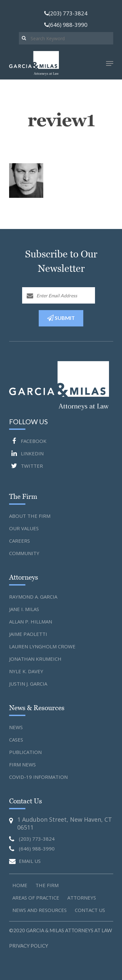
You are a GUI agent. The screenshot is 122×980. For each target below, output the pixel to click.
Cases (16, 740)
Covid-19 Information (38, 777)
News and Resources (40, 910)
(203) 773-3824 (66, 13)
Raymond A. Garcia (33, 597)
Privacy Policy (29, 946)
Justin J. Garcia (28, 684)
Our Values (24, 528)
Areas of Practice (36, 898)
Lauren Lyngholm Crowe (42, 646)
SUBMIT (61, 318)
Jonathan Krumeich (35, 659)
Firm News (22, 764)
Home (20, 885)
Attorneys (82, 898)
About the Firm (30, 516)
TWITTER (26, 466)
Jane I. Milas (24, 609)
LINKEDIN (26, 453)
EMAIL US (25, 861)
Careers (20, 541)
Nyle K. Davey (26, 671)
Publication (25, 752)
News (16, 727)
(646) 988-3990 (66, 25)
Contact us (90, 910)
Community (24, 553)
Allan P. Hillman (31, 621)
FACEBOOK (28, 441)
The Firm (47, 885)
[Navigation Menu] (110, 63)
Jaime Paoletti (28, 634)
